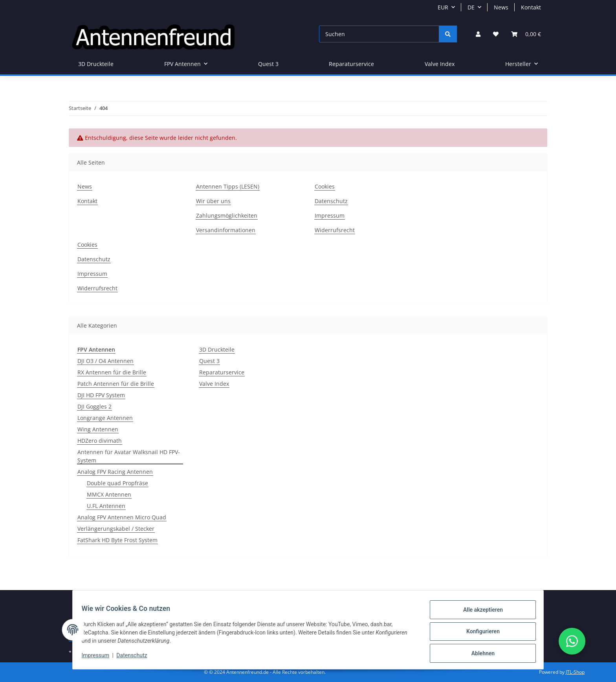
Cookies (325, 186)
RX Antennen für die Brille (112, 372)
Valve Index (214, 384)
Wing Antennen (98, 429)
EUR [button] (443, 7)
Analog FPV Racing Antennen (115, 472)
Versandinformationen (226, 230)
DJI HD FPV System (101, 395)
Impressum (99, 658)
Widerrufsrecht (335, 230)
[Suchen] (379, 34)
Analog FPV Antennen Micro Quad (122, 517)
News (501, 7)
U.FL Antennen (106, 506)
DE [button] (471, 7)
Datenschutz (136, 658)
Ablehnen (479, 654)
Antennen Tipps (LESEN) (228, 186)
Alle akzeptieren (479, 613)
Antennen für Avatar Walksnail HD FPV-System (129, 456)
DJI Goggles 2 (94, 406)
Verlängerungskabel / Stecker (116, 529)
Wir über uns (213, 201)
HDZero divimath (100, 441)
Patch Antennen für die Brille (116, 384)
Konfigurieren (479, 634)
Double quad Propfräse (117, 483)
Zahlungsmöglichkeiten (227, 215)
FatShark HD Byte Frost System (117, 540)
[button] (478, 34)
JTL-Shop (575, 672)
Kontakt (531, 7)
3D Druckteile (217, 349)
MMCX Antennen (109, 494)
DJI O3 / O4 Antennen (105, 361)
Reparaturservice (222, 372)
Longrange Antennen (105, 418)
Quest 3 (209, 361)
